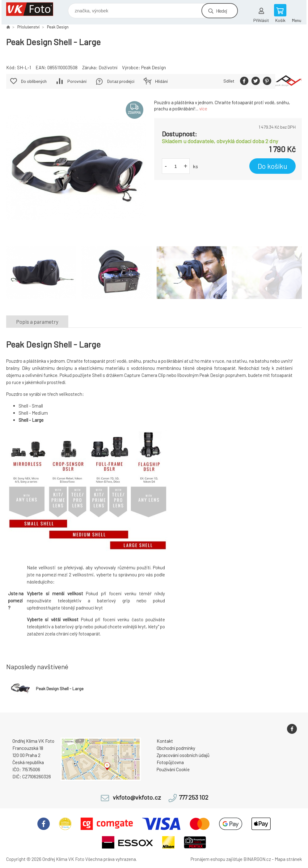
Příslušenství (28, 27)
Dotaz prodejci (121, 81)
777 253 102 (194, 797)
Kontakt (165, 741)
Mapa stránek (288, 859)
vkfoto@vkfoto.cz (137, 797)
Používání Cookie (173, 769)
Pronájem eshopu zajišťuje (217, 859)
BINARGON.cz (257, 859)
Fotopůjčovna (170, 762)
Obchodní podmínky (176, 748)
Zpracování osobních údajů (183, 755)
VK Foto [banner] (34, 9)
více (203, 109)
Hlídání (161, 81)
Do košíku (272, 166)
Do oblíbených (34, 81)
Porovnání (77, 81)
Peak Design (58, 27)
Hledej (222, 11)
